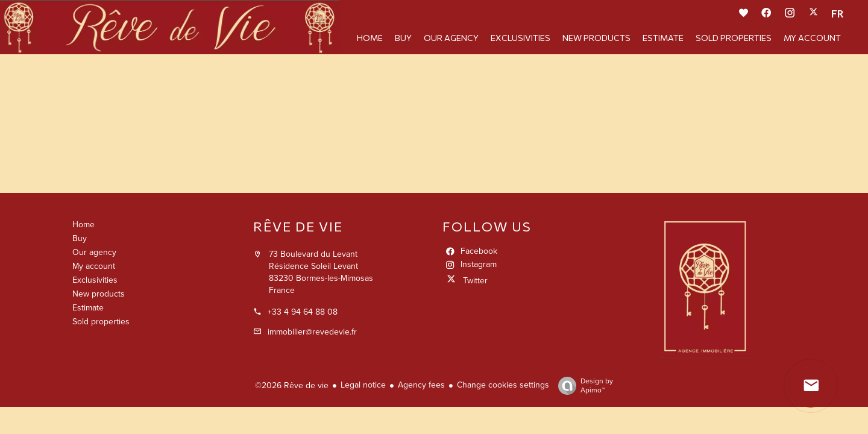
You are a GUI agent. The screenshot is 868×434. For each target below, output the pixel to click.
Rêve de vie (298, 226)
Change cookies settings (503, 385)
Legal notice (363, 385)
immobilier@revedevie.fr (312, 332)
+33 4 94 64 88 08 (303, 312)
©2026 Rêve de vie (292, 385)
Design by (583, 386)
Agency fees (421, 385)
